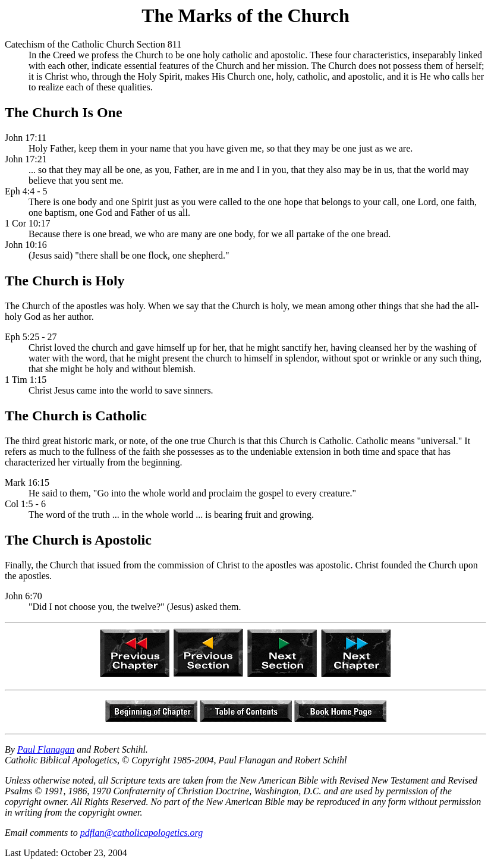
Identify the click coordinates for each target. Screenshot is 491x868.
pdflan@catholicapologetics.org (142, 833)
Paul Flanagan (46, 749)
